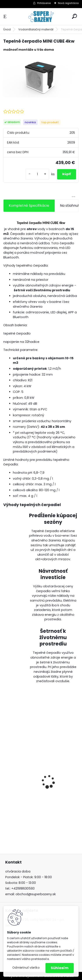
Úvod (7, 29)
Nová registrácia (68, 3)
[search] (74, 16)
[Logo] (41, 16)
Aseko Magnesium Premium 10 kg (35, 805)
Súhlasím (60, 968)
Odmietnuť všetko (26, 968)
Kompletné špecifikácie (29, 206)
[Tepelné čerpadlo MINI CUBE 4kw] (41, 76)
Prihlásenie (44, 3)
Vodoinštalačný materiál (36, 29)
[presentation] (6, 774)
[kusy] (37, 174)
